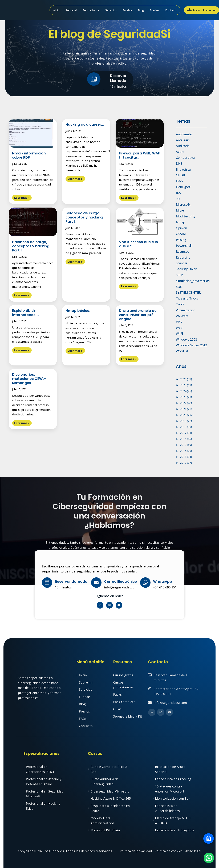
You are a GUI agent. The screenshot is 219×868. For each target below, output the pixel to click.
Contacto (171, 10)
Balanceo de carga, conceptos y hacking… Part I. (85, 217)
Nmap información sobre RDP (29, 155)
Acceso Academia (201, 10)
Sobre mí (71, 10)
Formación (91, 10)
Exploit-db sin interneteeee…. (26, 313)
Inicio (56, 10)
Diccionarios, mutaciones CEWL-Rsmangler (29, 379)
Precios (154, 10)
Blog (141, 10)
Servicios (111, 10)
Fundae (127, 10)
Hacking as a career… (85, 124)
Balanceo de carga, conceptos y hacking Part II (31, 246)
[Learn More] (109, 80)
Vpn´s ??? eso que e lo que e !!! (139, 244)
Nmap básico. (78, 311)
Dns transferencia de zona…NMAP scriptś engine (138, 315)
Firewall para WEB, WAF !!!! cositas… (139, 155)
